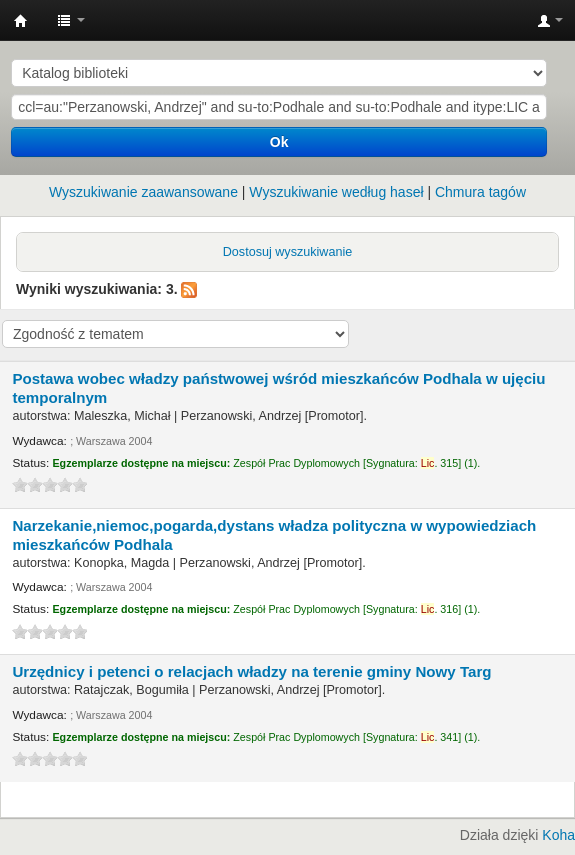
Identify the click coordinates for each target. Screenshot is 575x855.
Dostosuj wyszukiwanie (288, 252)
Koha (558, 835)
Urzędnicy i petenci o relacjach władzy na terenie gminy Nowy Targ (251, 671)
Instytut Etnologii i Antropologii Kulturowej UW (21, 21)
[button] (71, 20)
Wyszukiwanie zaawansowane (143, 192)
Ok (279, 142)
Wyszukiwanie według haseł (336, 192)
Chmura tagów (480, 192)
